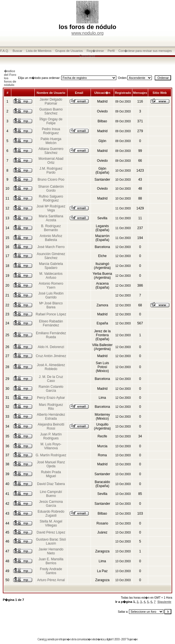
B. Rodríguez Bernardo (51, 228)
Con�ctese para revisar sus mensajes (145, 51)
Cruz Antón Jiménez (51, 356)
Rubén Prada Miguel (51, 474)
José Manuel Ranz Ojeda (51, 464)
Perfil (111, 51)
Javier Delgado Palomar (51, 101)
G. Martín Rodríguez (51, 455)
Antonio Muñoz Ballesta (51, 238)
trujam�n (66, 639)
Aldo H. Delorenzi (51, 347)
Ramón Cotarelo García (51, 389)
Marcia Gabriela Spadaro (51, 266)
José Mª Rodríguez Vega (51, 208)
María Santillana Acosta (51, 218)
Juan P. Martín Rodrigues (51, 436)
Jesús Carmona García (51, 504)
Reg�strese (95, 51)
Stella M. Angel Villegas (51, 523)
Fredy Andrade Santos (51, 571)
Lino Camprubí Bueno (51, 494)
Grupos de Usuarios (69, 51)
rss (45, 639)
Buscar (17, 51)
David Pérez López (51, 532)
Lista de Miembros (39, 51)
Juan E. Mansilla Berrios (51, 561)
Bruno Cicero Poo (51, 180)
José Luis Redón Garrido (51, 295)
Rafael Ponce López (51, 314)
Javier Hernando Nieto (51, 551)
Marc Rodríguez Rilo (51, 407)
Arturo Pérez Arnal (51, 580)
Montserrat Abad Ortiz (51, 161)
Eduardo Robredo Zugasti (51, 514)
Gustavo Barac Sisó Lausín (51, 541)
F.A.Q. (5, 51)
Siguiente (164, 602)
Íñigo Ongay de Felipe (51, 121)
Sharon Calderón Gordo (51, 189)
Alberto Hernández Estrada (51, 417)
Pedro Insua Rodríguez (51, 131)
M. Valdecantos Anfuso (51, 276)
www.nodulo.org (88, 33)
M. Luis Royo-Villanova (51, 446)
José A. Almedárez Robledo (51, 367)
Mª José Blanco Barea (51, 305)
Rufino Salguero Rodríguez (51, 198)
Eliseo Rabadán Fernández (51, 323)
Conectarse (87, 56)
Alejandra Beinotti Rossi (51, 426)
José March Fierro (51, 247)
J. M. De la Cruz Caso (51, 379)
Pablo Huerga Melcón (51, 141)
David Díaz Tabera (51, 484)
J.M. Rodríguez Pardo (51, 171)
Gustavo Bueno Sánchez (51, 111)
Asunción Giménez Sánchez (51, 256)
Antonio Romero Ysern (51, 286)
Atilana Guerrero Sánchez (51, 151)
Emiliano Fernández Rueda (51, 335)
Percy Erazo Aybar (51, 398)
